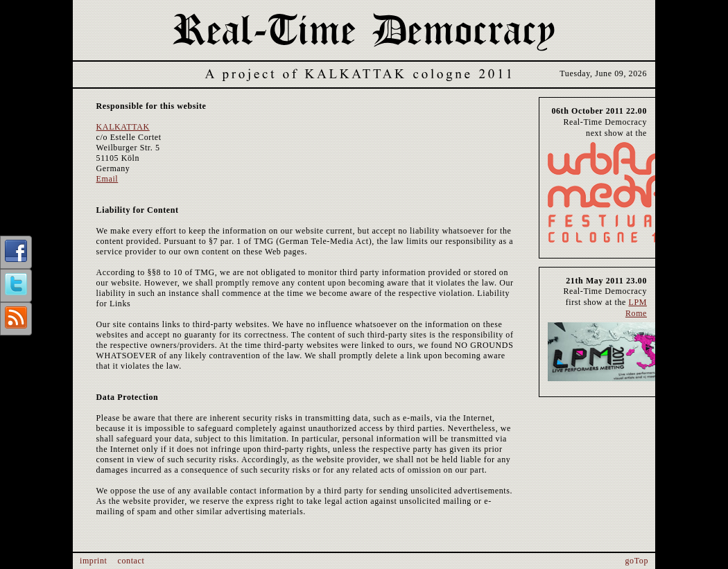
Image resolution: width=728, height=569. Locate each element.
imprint (94, 561)
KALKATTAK (123, 127)
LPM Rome (636, 308)
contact (131, 561)
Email (107, 179)
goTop (637, 561)
